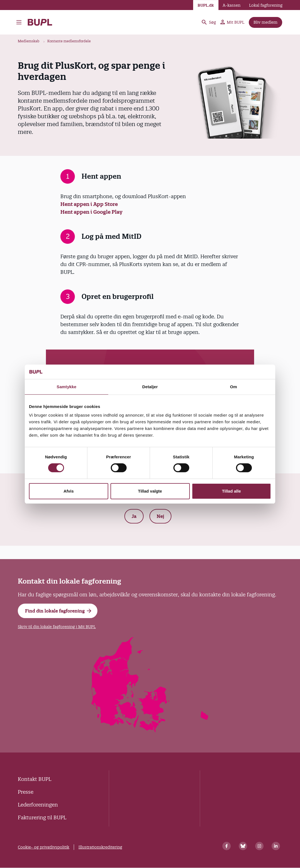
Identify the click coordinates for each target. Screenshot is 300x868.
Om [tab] (233, 387)
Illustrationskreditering (100, 847)
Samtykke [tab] (67, 387)
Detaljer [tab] (150, 387)
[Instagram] (259, 846)
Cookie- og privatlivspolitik (44, 847)
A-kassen (232, 5)
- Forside (40, 22)
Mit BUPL (232, 22)
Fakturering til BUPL (42, 817)
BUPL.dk (206, 5)
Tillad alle (231, 491)
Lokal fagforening (266, 5)
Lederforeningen (38, 805)
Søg (208, 22)
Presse (26, 792)
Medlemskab (29, 41)
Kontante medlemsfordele (69, 41)
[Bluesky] (243, 846)
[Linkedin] (276, 846)
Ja (134, 516)
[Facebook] (227, 846)
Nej (160, 516)
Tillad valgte (150, 491)
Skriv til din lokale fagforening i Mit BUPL (57, 627)
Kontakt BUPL (35, 779)
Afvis (69, 491)
